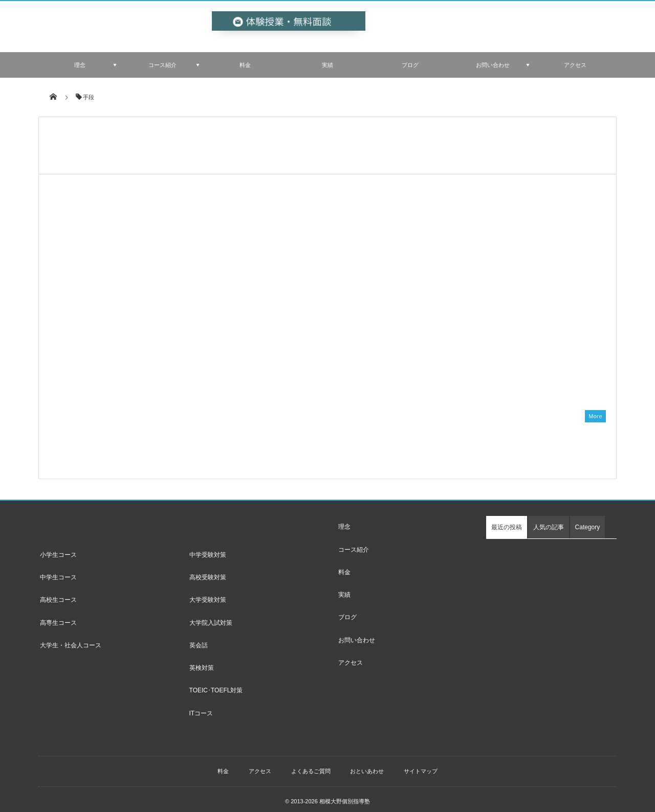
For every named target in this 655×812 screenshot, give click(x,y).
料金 (245, 65)
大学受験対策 (208, 595)
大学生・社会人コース (71, 640)
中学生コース (58, 572)
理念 (80, 65)
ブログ (410, 65)
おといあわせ (367, 765)
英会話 (199, 640)
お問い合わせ (493, 65)
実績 (327, 65)
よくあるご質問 (311, 765)
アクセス (575, 65)
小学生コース (58, 549)
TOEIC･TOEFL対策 (216, 685)
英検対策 (202, 663)
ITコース (201, 708)
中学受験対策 (208, 549)
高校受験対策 (208, 572)
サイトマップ (421, 765)
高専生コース (58, 617)
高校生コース (58, 595)
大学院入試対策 (211, 617)
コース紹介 (162, 65)
